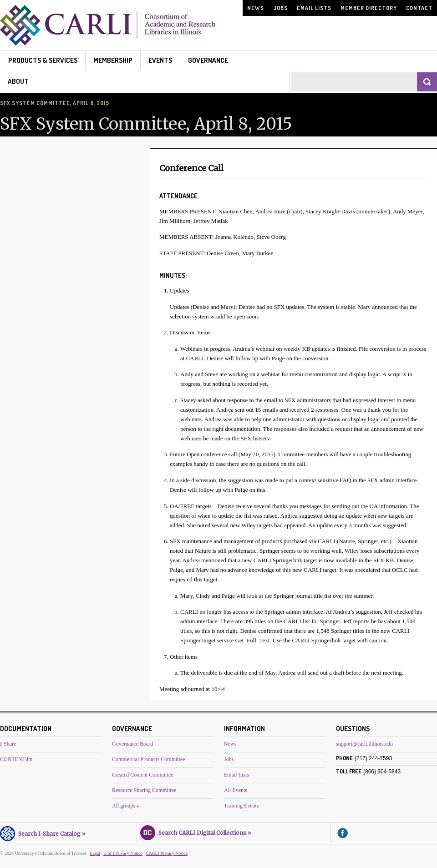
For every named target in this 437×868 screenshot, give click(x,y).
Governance (208, 60)
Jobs (280, 8)
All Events (236, 790)
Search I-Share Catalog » (43, 833)
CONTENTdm (16, 759)
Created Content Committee (143, 775)
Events (160, 60)
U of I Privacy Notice (123, 853)
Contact (419, 8)
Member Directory (369, 8)
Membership (113, 60)
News (256, 8)
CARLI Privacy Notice (167, 853)
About (18, 81)
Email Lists (314, 8)
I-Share (8, 744)
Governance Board (132, 744)
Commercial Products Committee (149, 759)
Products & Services (43, 60)
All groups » (126, 806)
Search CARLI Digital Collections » (196, 832)
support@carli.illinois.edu (364, 744)
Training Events (241, 806)
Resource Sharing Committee (144, 790)
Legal (95, 853)
